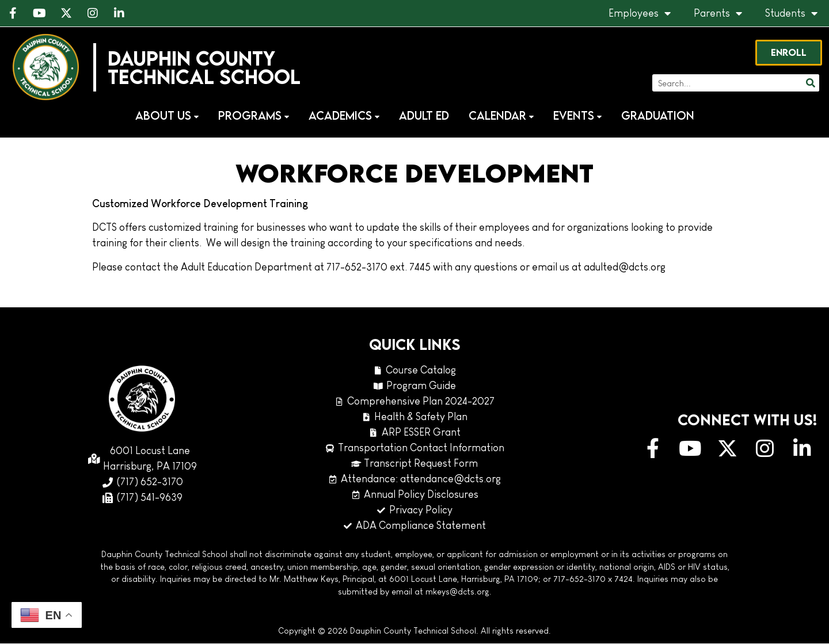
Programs (254, 116)
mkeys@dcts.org (457, 592)
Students (791, 13)
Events (577, 116)
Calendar (501, 116)
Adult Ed (424, 116)
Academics (344, 116)
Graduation (658, 116)
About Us (167, 116)
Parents (718, 13)
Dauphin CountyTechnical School (205, 68)
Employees (640, 13)
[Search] (810, 83)
